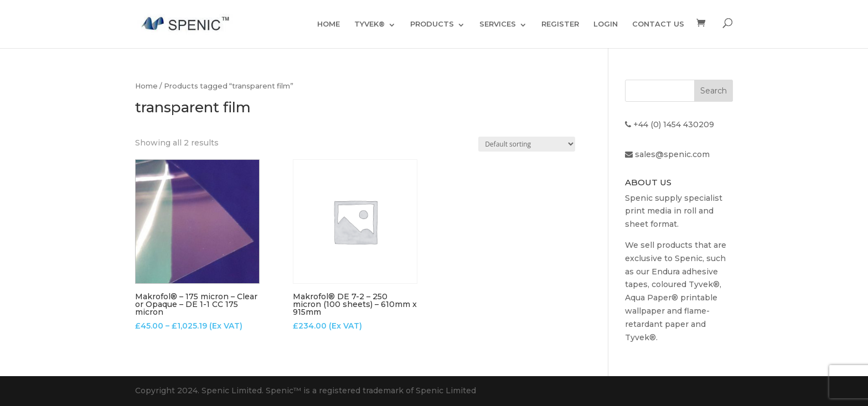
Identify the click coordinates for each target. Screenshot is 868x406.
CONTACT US (658, 24)
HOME (329, 24)
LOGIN (606, 24)
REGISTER (560, 24)
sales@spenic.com (672, 154)
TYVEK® (370, 24)
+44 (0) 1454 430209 (674, 124)
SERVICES (498, 24)
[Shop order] (527, 144)
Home (146, 86)
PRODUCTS (432, 24)
